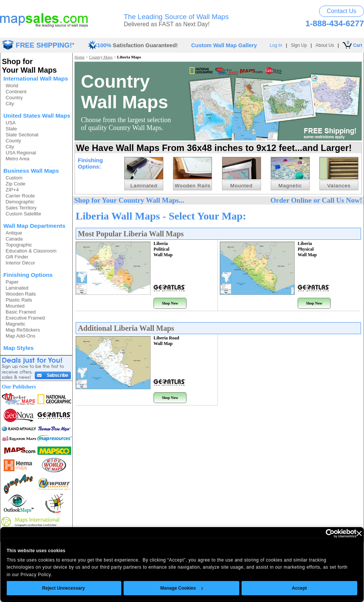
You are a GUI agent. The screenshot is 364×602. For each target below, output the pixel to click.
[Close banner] (359, 533)
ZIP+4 (12, 190)
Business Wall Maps (31, 171)
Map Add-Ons (21, 336)
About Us (325, 45)
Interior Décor (20, 263)
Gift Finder (17, 257)
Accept (300, 588)
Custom (14, 178)
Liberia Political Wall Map (163, 249)
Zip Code (16, 184)
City (10, 104)
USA (11, 123)
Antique (14, 233)
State (11, 129)
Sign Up (299, 45)
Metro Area (18, 159)
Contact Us (341, 11)
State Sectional (22, 135)
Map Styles (19, 348)
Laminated (17, 288)
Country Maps (101, 57)
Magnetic (16, 324)
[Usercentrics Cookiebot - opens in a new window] (324, 533)
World (12, 86)
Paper (12, 282)
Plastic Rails (19, 300)
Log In (276, 45)
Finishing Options (28, 275)
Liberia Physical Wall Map (307, 249)
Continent (16, 92)
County (13, 141)
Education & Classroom (31, 251)
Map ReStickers (23, 330)
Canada (14, 239)
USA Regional (21, 153)
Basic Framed (21, 312)
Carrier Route (20, 196)
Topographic (19, 245)
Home (80, 57)
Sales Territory (21, 208)
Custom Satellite (23, 214)
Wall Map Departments (34, 226)
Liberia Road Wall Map (166, 341)
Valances (339, 186)
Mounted (15, 306)
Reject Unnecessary (64, 588)
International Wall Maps (36, 78)
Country (14, 98)
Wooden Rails (21, 294)
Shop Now (170, 303)
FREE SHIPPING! (44, 45)
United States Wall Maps (37, 116)
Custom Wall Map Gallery (224, 45)
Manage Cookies (182, 588)
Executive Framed (25, 318)
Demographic (20, 202)
